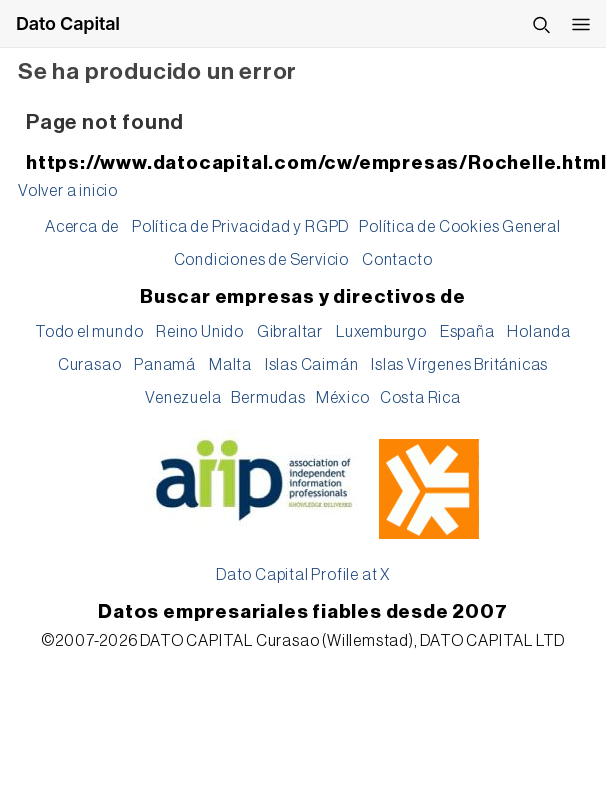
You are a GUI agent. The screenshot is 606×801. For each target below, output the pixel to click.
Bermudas (268, 398)
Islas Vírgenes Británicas (459, 365)
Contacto (397, 260)
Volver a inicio (68, 191)
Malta (230, 365)
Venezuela (183, 398)
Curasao (90, 365)
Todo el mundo (89, 332)
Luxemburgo (381, 332)
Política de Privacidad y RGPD (240, 227)
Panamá (165, 365)
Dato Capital (68, 23)
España (467, 332)
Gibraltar (290, 332)
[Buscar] (541, 24)
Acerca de (82, 227)
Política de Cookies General (460, 227)
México (343, 398)
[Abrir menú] (581, 24)
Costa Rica (420, 398)
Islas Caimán (312, 365)
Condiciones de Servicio (261, 260)
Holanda (539, 332)
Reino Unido (200, 332)
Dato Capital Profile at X (303, 575)
